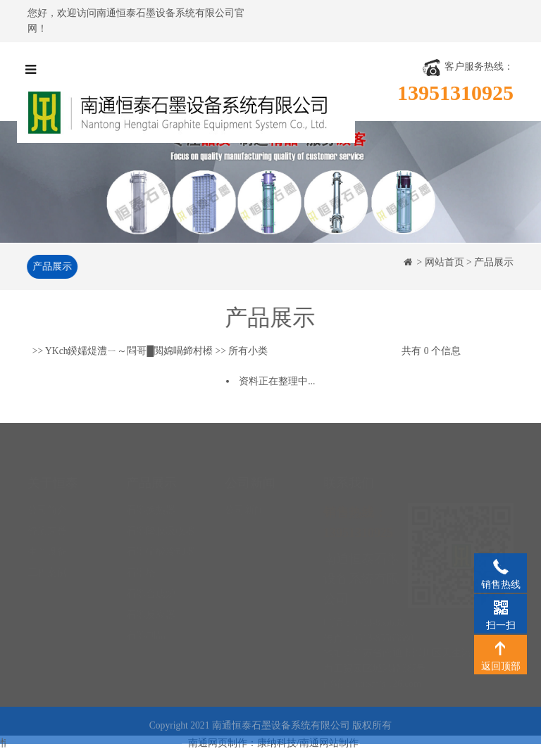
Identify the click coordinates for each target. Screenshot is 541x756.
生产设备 (47, 525)
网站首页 (444, 262)
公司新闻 (244, 484)
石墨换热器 (151, 484)
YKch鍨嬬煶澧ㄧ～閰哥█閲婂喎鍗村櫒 (129, 352)
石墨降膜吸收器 (161, 505)
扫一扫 (500, 607)
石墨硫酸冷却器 (161, 525)
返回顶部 (500, 648)
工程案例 (47, 547)
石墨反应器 (151, 589)
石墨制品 (146, 609)
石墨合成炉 (151, 568)
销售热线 (500, 566)
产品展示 (51, 266)
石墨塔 (141, 547)
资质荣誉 (47, 505)
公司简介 (47, 484)
